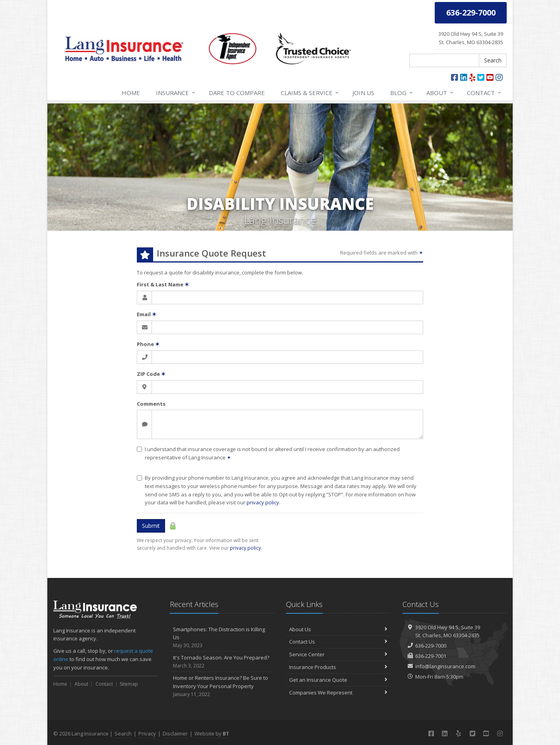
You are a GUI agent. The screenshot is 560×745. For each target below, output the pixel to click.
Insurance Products (338, 667)
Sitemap (129, 684)
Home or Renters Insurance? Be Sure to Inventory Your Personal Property (222, 686)
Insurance (176, 93)
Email (147, 314)
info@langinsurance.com (445, 666)
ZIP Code (151, 374)
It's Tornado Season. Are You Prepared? (222, 662)
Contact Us (338, 642)
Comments (151, 404)
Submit (151, 526)
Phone (148, 344)
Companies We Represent (338, 692)
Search (493, 60)
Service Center (338, 654)
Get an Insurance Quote (338, 680)
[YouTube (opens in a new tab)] (490, 77)
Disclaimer (175, 733)
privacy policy (263, 502)
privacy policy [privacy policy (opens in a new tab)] (245, 548)
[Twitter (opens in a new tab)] (481, 77)
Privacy (147, 733)
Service (310, 93)
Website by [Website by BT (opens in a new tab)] (212, 733)
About (440, 93)
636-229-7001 (431, 656)
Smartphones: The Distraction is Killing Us (222, 638)
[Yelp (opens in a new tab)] (472, 77)
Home (131, 93)
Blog (402, 93)
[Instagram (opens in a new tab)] (499, 77)
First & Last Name (163, 284)
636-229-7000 (431, 646)
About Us (338, 629)
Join (363, 93)
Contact (484, 93)
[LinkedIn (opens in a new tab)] (464, 77)
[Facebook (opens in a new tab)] (455, 77)
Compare (237, 93)
